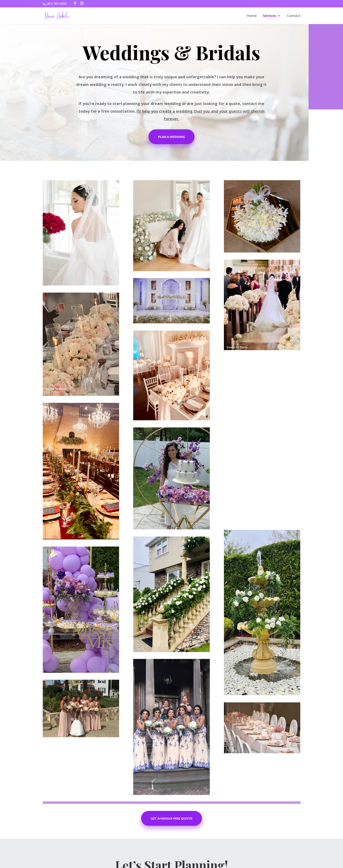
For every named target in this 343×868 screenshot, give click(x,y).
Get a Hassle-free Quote (171, 818)
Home (252, 16)
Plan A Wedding (171, 137)
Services (269, 16)
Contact (294, 16)
